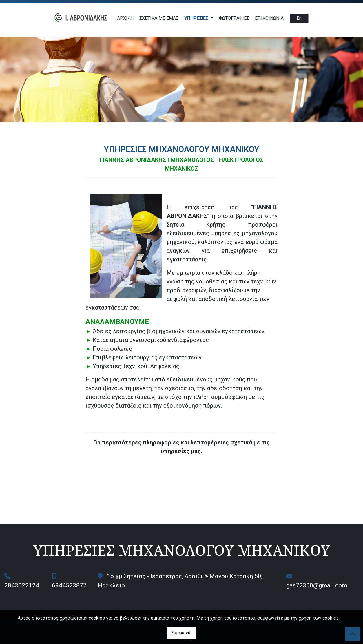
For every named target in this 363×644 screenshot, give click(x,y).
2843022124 (22, 585)
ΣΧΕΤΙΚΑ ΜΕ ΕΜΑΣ (159, 18)
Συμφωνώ (181, 633)
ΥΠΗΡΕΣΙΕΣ (197, 18)
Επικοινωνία (269, 18)
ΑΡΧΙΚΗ (125, 18)
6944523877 (69, 585)
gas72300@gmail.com (317, 585)
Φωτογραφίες (234, 18)
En (299, 18)
